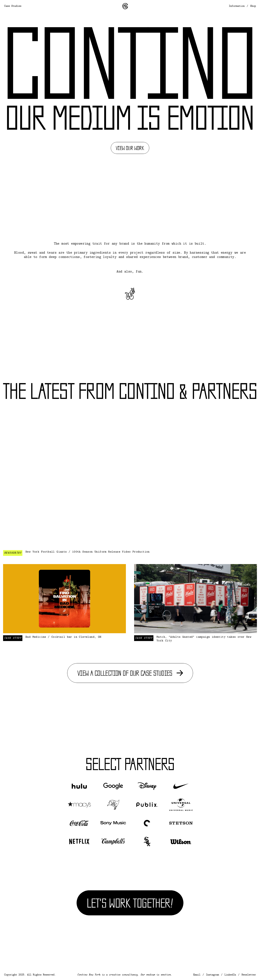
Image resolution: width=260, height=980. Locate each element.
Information (237, 6)
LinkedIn (230, 975)
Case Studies (13, 6)
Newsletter (249, 975)
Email (197, 975)
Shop (253, 6)
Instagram (212, 975)
